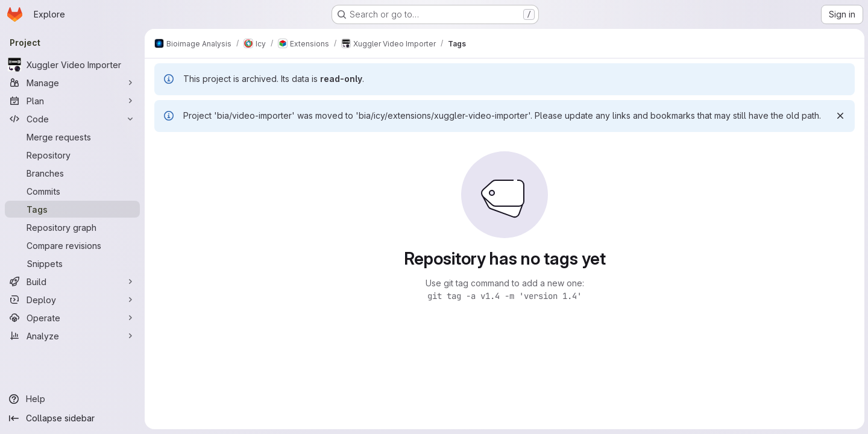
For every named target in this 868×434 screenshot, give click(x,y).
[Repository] (72, 155)
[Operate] (72, 318)
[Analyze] (72, 336)
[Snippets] (72, 263)
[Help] (72, 399)
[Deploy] (72, 300)
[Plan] (72, 101)
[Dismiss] (839, 116)
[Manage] (72, 83)
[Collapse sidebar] (72, 418)
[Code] (72, 119)
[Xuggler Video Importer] (72, 64)
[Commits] (72, 191)
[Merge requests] (72, 137)
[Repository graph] (72, 227)
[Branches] (72, 173)
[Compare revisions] (72, 245)
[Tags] (72, 209)
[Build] (72, 281)
